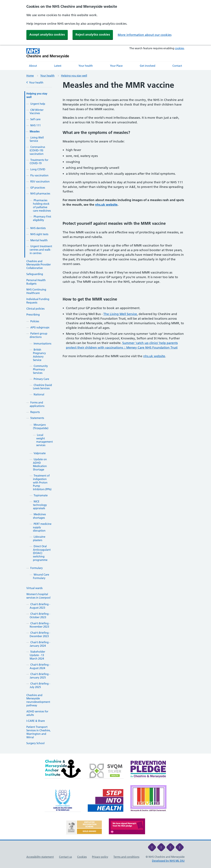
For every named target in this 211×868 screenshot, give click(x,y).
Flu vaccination (39, 175)
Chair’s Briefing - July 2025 (40, 685)
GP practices (38, 188)
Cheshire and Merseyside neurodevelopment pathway (38, 700)
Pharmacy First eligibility (42, 218)
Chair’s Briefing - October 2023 (40, 615)
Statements (37, 418)
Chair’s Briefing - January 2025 (40, 676)
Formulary (37, 568)
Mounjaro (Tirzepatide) (41, 426)
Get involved (148, 66)
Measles (35, 131)
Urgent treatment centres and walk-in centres (41, 250)
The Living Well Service (120, 314)
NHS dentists (38, 228)
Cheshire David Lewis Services (42, 387)
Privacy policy (100, 857)
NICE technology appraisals (40, 505)
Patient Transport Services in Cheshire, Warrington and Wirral (38, 732)
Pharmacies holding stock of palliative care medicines (42, 205)
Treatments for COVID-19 (39, 162)
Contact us (65, 857)
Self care (35, 119)
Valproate (40, 453)
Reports (35, 412)
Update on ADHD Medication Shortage (40, 464)
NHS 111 (36, 125)
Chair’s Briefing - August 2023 (40, 606)
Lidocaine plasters (39, 538)
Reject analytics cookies (93, 34)
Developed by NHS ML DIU (168, 861)
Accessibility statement (40, 857)
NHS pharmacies (40, 193)
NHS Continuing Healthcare (36, 291)
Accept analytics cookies (47, 34)
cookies (179, 48)
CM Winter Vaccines (37, 112)
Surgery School (35, 743)
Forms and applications (37, 404)
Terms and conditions (126, 857)
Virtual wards (34, 588)
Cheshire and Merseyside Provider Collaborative (39, 265)
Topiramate (41, 495)
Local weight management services (45, 440)
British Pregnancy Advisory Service (39, 355)
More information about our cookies (145, 35)
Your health (86, 66)
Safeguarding (35, 274)
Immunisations (42, 344)
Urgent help (38, 104)
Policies (35, 321)
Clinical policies (35, 309)
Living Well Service (37, 139)
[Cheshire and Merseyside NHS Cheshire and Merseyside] (48, 53)
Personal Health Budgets (36, 282)
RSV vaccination (40, 181)
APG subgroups (40, 327)
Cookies (82, 857)
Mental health (39, 240)
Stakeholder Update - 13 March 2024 (37, 655)
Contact (177, 66)
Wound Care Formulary (41, 576)
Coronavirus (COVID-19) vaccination (37, 150)
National (39, 394)
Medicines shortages (39, 516)
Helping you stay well (74, 76)
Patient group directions (38, 335)
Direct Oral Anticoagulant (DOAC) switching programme (42, 553)
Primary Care (41, 379)
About (33, 66)
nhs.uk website (106, 205)
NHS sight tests (39, 234)
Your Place (116, 66)
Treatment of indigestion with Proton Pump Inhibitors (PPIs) (42, 482)
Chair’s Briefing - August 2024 (40, 666)
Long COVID (38, 169)
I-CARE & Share (36, 721)
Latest (58, 66)
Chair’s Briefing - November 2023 (40, 625)
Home (30, 76)
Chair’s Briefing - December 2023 (40, 634)
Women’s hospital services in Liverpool (38, 596)
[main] (105, 417)
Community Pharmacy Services (40, 369)
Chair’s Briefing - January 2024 (40, 644)
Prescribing (33, 315)
